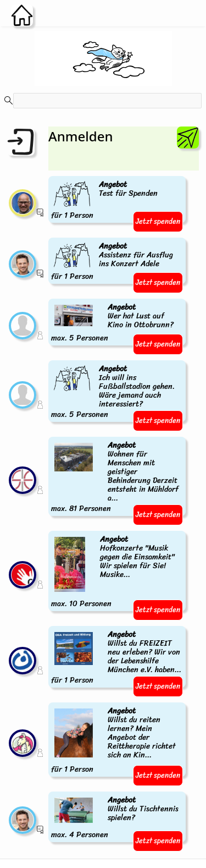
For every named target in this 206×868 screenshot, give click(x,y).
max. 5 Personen (117, 323)
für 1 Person (105, 200)
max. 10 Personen (117, 572)
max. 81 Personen (117, 477)
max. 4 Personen (117, 818)
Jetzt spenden (158, 221)
